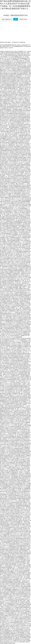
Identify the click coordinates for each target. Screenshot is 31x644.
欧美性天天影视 (18, 388)
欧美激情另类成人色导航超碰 (9, 80)
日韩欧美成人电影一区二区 (14, 97)
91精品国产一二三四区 (24, 184)
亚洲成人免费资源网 (20, 549)
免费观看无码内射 (19, 53)
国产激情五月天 (16, 151)
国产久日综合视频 (20, 606)
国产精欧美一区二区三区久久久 (20, 162)
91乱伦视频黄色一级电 (24, 227)
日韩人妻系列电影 (19, 203)
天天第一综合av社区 (21, 494)
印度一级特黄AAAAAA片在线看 (15, 536)
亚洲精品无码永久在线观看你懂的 (18, 559)
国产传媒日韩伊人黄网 (7, 119)
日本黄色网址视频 (26, 566)
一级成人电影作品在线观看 (10, 406)
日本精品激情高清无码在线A (12, 603)
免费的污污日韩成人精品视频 (20, 276)
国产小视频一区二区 (9, 214)
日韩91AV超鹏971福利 (23, 525)
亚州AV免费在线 (25, 434)
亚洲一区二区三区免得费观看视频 (19, 209)
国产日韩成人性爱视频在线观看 (9, 271)
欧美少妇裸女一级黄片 (8, 260)
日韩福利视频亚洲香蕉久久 (15, 544)
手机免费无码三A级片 (13, 144)
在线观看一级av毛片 (25, 173)
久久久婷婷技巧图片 (13, 617)
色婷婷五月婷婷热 (6, 447)
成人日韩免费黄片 (24, 420)
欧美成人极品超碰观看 (8, 107)
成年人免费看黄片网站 (11, 120)
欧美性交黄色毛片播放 (8, 202)
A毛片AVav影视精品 (23, 363)
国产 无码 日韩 (18, 371)
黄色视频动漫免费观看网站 (14, 280)
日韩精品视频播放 (18, 222)
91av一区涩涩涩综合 (24, 282)
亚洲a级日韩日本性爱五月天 (17, 355)
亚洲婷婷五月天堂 (18, 72)
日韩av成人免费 (17, 520)
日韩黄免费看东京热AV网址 (12, 218)
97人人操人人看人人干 (9, 293)
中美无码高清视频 (20, 573)
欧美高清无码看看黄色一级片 (20, 320)
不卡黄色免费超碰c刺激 (8, 329)
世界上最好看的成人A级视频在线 (19, 155)
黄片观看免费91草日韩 (18, 639)
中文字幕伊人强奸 (7, 318)
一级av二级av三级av (21, 279)
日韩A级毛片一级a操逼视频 (11, 478)
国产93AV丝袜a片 (9, 325)
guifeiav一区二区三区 (5, 58)
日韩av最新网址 (10, 388)
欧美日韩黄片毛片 (6, 155)
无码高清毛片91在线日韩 (12, 210)
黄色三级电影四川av (13, 118)
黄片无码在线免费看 (22, 491)
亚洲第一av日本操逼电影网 (13, 424)
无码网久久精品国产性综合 (7, 51)
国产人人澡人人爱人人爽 (16, 534)
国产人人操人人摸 (4, 446)
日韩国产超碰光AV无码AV (13, 540)
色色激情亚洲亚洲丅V (22, 624)
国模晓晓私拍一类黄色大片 (24, 271)
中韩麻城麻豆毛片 (16, 589)
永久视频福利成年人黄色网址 (19, 273)
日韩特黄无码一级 (25, 195)
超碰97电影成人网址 (5, 531)
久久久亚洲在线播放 (17, 337)
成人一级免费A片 (20, 89)
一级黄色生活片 (17, 213)
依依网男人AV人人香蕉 (13, 138)
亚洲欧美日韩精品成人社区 (18, 87)
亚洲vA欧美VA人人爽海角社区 (18, 268)
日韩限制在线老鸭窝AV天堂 (12, 84)
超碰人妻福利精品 (10, 225)
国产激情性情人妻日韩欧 (8, 188)
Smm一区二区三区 (5, 365)
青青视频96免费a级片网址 (13, 380)
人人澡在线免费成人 (8, 566)
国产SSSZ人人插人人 (9, 620)
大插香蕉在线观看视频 (21, 217)
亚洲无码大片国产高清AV (23, 180)
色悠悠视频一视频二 (17, 287)
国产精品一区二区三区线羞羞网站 (18, 340)
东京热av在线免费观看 (19, 599)
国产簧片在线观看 (4, 629)
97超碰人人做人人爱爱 (9, 136)
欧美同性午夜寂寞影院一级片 (14, 83)
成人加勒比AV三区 (11, 323)
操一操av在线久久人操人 (6, 122)
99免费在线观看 (18, 111)
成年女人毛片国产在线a (12, 362)
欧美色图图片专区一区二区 (20, 250)
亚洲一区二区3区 (8, 105)
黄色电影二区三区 (4, 385)
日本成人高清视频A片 (25, 240)
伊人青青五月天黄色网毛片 (13, 167)
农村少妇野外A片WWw (7, 538)
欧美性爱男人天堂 (24, 460)
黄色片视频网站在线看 (7, 367)
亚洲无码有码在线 (13, 600)
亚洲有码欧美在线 (15, 612)
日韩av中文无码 (7, 326)
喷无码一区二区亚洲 (23, 57)
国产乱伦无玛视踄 (25, 313)
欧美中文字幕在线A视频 (15, 428)
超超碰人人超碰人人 (25, 424)
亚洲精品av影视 (4, 272)
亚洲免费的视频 (20, 632)
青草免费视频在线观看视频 (22, 505)
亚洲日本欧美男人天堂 (18, 382)
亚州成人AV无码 (19, 262)
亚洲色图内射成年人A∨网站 (7, 523)
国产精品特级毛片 (7, 414)
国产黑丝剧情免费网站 (22, 399)
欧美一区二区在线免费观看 (16, 251)
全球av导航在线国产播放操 (16, 296)
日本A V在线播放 (11, 93)
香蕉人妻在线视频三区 (7, 253)
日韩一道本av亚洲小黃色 (20, 260)
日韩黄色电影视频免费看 (17, 360)
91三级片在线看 (11, 115)
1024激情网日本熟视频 (16, 345)
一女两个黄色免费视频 (23, 308)
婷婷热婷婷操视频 (16, 522)
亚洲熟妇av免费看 (13, 265)
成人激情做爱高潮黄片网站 (16, 503)
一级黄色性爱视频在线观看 (13, 240)
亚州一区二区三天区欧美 (21, 108)
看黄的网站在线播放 (13, 94)
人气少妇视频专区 (11, 505)
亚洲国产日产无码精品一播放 (11, 184)
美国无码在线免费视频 (7, 113)
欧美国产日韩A (21, 192)
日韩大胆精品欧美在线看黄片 (20, 62)
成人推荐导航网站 (15, 631)
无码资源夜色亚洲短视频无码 (11, 65)
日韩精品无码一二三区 (21, 76)
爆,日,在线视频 (22, 261)
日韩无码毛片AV (6, 285)
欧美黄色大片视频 (6, 195)
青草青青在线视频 (22, 67)
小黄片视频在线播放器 (22, 73)
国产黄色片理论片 (25, 628)
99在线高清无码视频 (10, 508)
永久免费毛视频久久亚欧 (22, 592)
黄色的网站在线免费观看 (6, 567)
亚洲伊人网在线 (13, 116)
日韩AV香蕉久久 (7, 229)
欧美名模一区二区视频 (18, 105)
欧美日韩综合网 (15, 451)
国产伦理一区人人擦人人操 (23, 609)
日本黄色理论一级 (20, 352)
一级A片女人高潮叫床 (17, 318)
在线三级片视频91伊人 (9, 504)
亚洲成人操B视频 (21, 164)
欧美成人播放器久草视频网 (8, 142)
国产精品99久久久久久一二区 (10, 501)
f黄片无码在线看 (18, 90)
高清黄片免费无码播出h (25, 312)
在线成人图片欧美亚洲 (20, 290)
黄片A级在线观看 (13, 446)
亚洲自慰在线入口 (23, 358)
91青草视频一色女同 (9, 570)
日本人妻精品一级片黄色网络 (20, 638)
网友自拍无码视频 (9, 203)
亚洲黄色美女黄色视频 (23, 116)
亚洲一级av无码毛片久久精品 (9, 180)
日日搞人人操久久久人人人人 (7, 425)
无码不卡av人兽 (6, 623)
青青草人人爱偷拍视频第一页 (14, 60)
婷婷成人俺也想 (13, 185)
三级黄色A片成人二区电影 (8, 102)
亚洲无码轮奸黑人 (6, 342)
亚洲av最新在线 (4, 315)
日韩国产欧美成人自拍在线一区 (15, 392)
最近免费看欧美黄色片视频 (16, 548)
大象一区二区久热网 (10, 348)
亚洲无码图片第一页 (21, 61)
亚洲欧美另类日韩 (14, 302)
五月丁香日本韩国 (15, 181)
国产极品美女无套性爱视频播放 (18, 58)
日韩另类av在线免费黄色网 (12, 387)
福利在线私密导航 (24, 149)
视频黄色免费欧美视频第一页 (22, 286)
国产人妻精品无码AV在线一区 (23, 86)
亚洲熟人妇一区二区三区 (14, 395)
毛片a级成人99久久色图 (17, 174)
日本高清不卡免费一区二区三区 (18, 526)
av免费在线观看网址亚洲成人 (23, 354)
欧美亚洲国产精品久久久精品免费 (12, 456)
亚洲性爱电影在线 (14, 363)
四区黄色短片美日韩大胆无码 (7, 286)
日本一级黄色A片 (12, 124)
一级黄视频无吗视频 (17, 109)
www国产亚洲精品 (14, 294)
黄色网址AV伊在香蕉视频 (10, 73)
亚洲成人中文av (22, 576)
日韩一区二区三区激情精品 (13, 621)
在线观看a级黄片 (13, 547)
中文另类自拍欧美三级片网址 (15, 153)
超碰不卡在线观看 (22, 482)
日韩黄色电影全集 (13, 126)
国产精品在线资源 (9, 515)
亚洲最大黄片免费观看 (20, 202)
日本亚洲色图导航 (9, 389)
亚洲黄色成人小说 (26, 305)
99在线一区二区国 (10, 458)
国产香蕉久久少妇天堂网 (16, 569)
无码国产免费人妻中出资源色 (17, 602)
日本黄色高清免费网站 (19, 148)
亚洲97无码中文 (4, 435)
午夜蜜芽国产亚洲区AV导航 (13, 245)
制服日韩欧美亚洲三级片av (22, 152)
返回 (16, 19)
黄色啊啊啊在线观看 (25, 453)
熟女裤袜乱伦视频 (20, 584)
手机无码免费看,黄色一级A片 (14, 182)
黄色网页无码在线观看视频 (18, 229)
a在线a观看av (13, 249)
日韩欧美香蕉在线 (11, 614)
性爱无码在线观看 (23, 571)
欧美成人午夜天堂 (21, 185)
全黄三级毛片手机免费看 (17, 373)
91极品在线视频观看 (5, 610)
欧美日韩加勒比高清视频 (23, 120)
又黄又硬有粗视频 (11, 498)
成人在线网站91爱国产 (15, 338)
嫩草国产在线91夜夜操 (16, 531)
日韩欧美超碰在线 (6, 209)
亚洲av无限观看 (16, 581)
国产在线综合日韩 (24, 407)
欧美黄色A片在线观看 (20, 170)
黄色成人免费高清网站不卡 (16, 147)
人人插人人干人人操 (5, 268)
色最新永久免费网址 (26, 456)
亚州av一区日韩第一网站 (23, 378)
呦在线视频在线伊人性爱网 (21, 107)
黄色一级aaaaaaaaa (8, 236)
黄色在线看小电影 (17, 367)
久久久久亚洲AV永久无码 (15, 163)
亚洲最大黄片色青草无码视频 (13, 78)
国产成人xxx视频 (9, 371)
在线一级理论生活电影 (21, 96)
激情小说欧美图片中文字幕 (22, 464)
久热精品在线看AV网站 (13, 275)
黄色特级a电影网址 (23, 369)
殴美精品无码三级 (14, 365)
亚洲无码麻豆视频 (26, 398)
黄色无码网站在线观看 (7, 276)
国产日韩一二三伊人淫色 (22, 598)
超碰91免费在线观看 (5, 100)
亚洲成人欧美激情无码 (24, 403)
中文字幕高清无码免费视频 (17, 413)
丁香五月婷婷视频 (16, 305)
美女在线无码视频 (11, 450)
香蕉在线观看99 (15, 356)
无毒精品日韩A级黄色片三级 (11, 377)
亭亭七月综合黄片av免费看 (7, 222)
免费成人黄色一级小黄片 (21, 519)
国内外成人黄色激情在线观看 (23, 591)
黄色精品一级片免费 (24, 356)
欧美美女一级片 (7, 356)
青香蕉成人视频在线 (15, 610)
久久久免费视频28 (7, 221)
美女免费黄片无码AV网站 (18, 258)
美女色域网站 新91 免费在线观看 (18, 301)
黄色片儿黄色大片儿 (7, 305)
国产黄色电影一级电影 (5, 159)
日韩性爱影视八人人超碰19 (10, 529)
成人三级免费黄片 (16, 304)
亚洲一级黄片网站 (17, 253)
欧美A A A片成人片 (21, 627)
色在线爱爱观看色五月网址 (18, 326)
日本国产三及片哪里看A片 (11, 112)
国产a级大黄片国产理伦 (15, 198)
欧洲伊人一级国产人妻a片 (24, 384)
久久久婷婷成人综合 (18, 578)
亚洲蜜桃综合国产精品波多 (22, 450)
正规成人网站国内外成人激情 (22, 329)
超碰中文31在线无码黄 (25, 451)
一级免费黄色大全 (20, 348)
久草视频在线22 (19, 323)
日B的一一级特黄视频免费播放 (11, 127)
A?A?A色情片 (8, 449)
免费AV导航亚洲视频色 (8, 583)
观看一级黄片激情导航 (5, 373)
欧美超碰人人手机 (13, 267)
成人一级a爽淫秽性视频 (21, 136)
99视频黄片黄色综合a (25, 445)
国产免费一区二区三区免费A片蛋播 (19, 588)
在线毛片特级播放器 (18, 556)
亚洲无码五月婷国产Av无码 (18, 454)
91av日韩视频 (17, 313)
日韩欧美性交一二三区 (23, 406)
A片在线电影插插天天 (25, 127)
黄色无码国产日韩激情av (23, 124)
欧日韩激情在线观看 (19, 166)
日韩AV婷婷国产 (4, 399)
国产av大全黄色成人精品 (21, 620)
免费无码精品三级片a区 (21, 504)
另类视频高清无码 (9, 533)
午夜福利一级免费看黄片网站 (11, 471)
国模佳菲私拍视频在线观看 (24, 71)
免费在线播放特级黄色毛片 (7, 313)
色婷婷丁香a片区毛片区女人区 (9, 67)
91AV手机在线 (9, 247)
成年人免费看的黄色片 (14, 298)
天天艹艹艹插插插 (14, 312)
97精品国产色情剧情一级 (11, 308)
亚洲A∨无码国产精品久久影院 (11, 261)
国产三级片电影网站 (13, 476)
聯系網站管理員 (23, 19)
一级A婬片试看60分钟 (7, 576)
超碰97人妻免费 (4, 395)
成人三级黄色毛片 (7, 514)
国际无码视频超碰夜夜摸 (6, 638)
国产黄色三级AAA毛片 (13, 369)
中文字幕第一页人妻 (16, 211)
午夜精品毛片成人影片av (18, 316)
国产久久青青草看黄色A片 (9, 279)
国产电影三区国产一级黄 (23, 600)
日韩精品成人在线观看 (14, 485)
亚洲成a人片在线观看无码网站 (21, 232)
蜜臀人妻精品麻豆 (24, 391)
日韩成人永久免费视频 (7, 145)
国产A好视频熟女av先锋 (13, 82)
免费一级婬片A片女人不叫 (6, 72)
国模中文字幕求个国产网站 (8, 464)
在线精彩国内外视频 (17, 158)
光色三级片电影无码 (16, 140)
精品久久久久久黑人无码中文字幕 (22, 533)
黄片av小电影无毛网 (18, 54)
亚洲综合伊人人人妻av (5, 454)
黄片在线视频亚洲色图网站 (19, 562)
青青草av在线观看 (12, 417)
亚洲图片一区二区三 (20, 458)
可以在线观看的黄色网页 (21, 374)
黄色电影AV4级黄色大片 (17, 69)
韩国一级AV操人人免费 (20, 425)
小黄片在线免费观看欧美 (24, 617)
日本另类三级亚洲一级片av (20, 256)
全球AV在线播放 (4, 616)
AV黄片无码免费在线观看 (23, 432)
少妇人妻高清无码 (21, 264)
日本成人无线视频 (12, 491)
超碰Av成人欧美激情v (22, 396)
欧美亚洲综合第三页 (7, 642)
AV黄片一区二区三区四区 (9, 204)
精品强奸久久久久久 (5, 602)
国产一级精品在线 (25, 522)
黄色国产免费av (23, 365)
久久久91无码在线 (15, 195)
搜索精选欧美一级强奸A (17, 472)
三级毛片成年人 (11, 262)
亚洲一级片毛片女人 (13, 344)
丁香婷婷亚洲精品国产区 (13, 141)
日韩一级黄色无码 (14, 594)
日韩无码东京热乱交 (5, 445)
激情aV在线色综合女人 (13, 278)
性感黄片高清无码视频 (11, 525)
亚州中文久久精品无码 (9, 352)
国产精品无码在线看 (9, 53)
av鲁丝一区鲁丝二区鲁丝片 (14, 628)
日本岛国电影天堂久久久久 (9, 61)
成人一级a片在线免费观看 (21, 613)
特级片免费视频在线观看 (10, 591)
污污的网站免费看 (5, 534)
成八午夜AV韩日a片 (10, 171)
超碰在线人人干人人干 (15, 341)
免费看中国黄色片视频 (7, 511)
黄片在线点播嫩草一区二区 (11, 571)
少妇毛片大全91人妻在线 (11, 384)
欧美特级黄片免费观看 (24, 377)
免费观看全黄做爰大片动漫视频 (18, 238)
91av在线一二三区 (4, 469)
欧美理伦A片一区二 (13, 207)
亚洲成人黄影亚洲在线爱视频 (12, 516)
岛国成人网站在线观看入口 (11, 565)
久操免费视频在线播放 (10, 86)
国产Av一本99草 (17, 236)
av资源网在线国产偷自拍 (25, 294)
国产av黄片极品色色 (11, 483)
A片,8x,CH (15, 576)
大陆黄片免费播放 (4, 198)
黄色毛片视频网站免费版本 (7, 457)
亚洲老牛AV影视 (11, 537)
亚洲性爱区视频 (6, 555)
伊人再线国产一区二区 (17, 233)
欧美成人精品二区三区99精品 (15, 189)
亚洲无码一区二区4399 (11, 624)
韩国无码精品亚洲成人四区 (10, 636)
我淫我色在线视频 (6, 79)
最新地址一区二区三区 (8, 439)
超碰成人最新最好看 (10, 549)
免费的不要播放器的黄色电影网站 (17, 385)
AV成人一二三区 (8, 382)
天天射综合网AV (17, 566)
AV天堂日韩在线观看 (9, 613)
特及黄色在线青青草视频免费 (17, 635)
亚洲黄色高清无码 (25, 380)
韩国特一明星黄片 (21, 272)
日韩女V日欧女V (18, 515)
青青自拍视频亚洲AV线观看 (7, 101)
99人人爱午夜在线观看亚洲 (9, 436)
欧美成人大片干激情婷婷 (13, 133)
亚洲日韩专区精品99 (8, 213)
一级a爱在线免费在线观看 (9, 89)
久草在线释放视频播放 (22, 319)
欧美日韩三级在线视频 (19, 119)
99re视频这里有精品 (18, 113)
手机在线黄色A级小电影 (13, 479)
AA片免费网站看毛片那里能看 (19, 159)
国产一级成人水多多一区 (19, 145)
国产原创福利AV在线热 (7, 191)
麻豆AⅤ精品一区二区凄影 (8, 170)
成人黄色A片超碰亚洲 (5, 174)
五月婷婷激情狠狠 (14, 402)
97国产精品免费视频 (14, 149)
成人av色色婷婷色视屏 (5, 438)
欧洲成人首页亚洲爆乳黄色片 (20, 497)
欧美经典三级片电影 (5, 307)
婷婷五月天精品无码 (11, 429)
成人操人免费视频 (14, 370)
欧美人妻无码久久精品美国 (19, 625)
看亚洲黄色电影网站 (10, 558)
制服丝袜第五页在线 (7, 300)
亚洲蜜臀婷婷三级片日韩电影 (20, 541)
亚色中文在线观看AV (19, 51)
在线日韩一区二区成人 (8, 90)
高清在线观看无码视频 (5, 87)
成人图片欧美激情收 (24, 218)
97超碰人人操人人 (6, 518)
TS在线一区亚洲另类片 (23, 490)
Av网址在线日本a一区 (8, 351)
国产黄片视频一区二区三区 (7, 618)
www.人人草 (5, 544)
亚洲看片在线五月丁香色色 (15, 243)
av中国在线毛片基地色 (20, 439)
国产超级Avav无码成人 (8, 254)
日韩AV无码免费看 (23, 206)
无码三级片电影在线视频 (8, 333)
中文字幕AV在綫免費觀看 (12, 235)
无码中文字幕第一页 (22, 231)
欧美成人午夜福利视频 (5, 211)
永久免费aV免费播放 (18, 289)
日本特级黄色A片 (12, 396)
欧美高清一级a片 (24, 427)
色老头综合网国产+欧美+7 (15, 434)
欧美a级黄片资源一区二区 (12, 297)
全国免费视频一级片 (17, 580)
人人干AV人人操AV (19, 199)
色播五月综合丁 (19, 169)
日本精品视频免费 (18, 176)
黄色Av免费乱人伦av (7, 162)
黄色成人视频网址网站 (16, 187)
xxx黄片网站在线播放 (11, 231)
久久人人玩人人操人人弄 (17, 447)
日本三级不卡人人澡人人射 (19, 467)
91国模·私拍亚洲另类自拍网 (20, 583)
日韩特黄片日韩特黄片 (25, 603)
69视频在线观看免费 (13, 358)
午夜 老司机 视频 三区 (25, 530)
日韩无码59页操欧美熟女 (12, 156)
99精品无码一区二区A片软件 (16, 131)
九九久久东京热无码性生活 (14, 587)
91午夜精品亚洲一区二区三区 (10, 200)
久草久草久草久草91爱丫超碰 (15, 330)
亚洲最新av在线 (10, 111)
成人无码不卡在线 (16, 642)
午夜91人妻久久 (14, 100)
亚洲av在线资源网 (21, 480)
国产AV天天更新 (7, 585)
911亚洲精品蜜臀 (24, 359)
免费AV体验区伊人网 (17, 514)
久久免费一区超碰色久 (16, 342)
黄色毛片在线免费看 (23, 362)
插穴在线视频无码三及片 (6, 578)
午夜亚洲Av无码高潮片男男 (16, 554)
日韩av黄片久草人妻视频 (24, 394)
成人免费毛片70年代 (15, 555)
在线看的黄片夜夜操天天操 (19, 552)
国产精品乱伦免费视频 (20, 188)
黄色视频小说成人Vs (5, 238)
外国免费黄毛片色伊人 (7, 250)
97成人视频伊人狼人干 (14, 442)
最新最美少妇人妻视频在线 (18, 475)
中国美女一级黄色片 (11, 264)
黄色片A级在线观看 (8, 166)
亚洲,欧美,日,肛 (20, 417)
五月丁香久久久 (8, 337)
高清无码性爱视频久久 (11, 490)
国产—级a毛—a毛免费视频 (7, 605)
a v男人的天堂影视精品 (8, 418)
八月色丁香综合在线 (9, 199)
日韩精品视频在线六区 (14, 130)
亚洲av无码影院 (18, 351)
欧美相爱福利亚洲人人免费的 (23, 483)
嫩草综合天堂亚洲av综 (17, 518)
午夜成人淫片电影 (15, 349)
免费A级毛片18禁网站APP (22, 102)
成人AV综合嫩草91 (18, 605)
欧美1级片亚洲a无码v (7, 562)
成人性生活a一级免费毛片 (9, 152)
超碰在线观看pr (18, 347)
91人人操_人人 (26, 580)
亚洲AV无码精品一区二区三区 (13, 422)
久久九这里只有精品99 (8, 347)
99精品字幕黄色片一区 (19, 224)
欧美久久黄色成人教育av (14, 315)
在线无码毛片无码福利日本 (9, 627)
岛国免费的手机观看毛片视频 (12, 68)
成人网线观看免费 (18, 538)
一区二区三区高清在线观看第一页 (18, 629)
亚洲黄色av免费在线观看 (17, 438)
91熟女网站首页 (18, 512)
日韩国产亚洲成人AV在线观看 (17, 129)
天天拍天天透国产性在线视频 (14, 489)
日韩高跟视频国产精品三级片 (9, 632)
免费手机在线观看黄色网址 (24, 267)
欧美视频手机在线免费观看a (15, 75)
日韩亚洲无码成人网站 (7, 500)
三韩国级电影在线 (6, 588)
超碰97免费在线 (12, 399)
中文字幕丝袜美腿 (24, 82)
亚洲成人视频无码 (13, 71)
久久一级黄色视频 (7, 316)
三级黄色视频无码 (6, 140)
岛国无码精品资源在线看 (11, 55)
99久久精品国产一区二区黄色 (15, 381)
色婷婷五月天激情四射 (24, 210)
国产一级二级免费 (25, 577)
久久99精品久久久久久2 (13, 596)
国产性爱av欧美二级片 (15, 331)
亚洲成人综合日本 (19, 570)
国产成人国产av (25, 97)
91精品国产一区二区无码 (15, 220)
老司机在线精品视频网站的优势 (11, 403)
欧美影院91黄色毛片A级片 (24, 547)
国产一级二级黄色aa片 (10, 123)
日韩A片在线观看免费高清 (22, 416)
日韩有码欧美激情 (10, 416)
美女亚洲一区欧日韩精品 (24, 443)
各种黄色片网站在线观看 (10, 354)
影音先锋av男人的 (24, 540)
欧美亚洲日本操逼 (10, 217)
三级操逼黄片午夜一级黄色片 (17, 307)
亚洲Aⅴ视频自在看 (8, 556)
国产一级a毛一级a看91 (14, 410)
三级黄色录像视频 (16, 414)
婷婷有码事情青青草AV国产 (17, 623)
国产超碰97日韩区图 (24, 297)
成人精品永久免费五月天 (23, 98)
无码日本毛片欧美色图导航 (21, 333)
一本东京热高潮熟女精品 (11, 493)
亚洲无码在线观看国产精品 (16, 440)
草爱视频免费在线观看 (7, 224)
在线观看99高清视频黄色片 (10, 634)
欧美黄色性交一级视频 (19, 336)
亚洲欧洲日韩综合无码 (9, 643)
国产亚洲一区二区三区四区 (10, 192)
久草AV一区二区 (23, 616)
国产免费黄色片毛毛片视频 (7, 242)
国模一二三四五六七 (8, 176)
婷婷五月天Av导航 (20, 177)
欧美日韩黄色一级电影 (13, 282)
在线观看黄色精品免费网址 (24, 636)
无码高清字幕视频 (14, 443)
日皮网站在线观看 (18, 618)
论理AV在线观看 (15, 309)
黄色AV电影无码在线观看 (10, 432)
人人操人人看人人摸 (19, 101)
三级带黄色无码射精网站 (13, 496)
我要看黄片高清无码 (10, 606)
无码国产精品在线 (14, 285)
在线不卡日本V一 (7, 69)
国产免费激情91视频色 (18, 449)
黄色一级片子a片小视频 (22, 474)
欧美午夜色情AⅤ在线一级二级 (12, 391)
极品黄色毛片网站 (7, 580)
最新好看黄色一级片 (9, 290)
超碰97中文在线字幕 (13, 574)
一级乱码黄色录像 (25, 468)
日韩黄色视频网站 (17, 122)
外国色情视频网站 (7, 258)
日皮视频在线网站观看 (14, 453)
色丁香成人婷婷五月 (15, 543)
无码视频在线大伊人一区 (21, 508)
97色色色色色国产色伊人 (11, 291)
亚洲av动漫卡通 (21, 493)
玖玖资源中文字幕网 (14, 359)
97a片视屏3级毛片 (11, 545)
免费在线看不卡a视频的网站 (9, 311)
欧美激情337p (9, 62)
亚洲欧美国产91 (13, 482)
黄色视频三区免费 (22, 529)
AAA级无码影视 (17, 322)
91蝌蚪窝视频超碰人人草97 (22, 558)
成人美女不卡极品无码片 (17, 486)
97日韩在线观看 (6, 331)
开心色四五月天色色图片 (9, 169)
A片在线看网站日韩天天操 (20, 523)
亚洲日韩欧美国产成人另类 (15, 563)
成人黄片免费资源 (10, 374)
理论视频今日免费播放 (12, 394)
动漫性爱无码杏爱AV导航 (9, 595)
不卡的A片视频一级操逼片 (13, 460)
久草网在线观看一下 (17, 228)
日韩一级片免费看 (4, 129)
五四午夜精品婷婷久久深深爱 (15, 216)
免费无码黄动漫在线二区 (9, 96)
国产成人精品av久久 (19, 214)
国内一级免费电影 (11, 474)
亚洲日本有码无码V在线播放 (19, 461)
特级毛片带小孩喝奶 (5, 355)
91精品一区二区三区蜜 (7, 336)
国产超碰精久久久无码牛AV (18, 134)
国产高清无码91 (11, 108)
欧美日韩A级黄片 (25, 610)
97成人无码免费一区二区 (10, 598)
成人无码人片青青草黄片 (16, 257)
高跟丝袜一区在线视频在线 (23, 436)
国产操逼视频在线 (10, 76)
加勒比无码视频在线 (12, 98)
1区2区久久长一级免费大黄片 (12, 640)
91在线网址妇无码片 (15, 577)
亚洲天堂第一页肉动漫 (11, 366)
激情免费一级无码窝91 (13, 269)
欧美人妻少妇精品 (17, 64)
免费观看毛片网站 (7, 487)
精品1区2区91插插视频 (6, 228)
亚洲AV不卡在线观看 (10, 584)
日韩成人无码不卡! (21, 80)
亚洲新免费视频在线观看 (14, 196)
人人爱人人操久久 (23, 471)
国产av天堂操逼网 (20, 115)
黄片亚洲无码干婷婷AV (13, 137)
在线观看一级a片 (23, 137)
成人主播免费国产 (24, 245)
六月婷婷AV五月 (19, 418)
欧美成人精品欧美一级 (17, 585)
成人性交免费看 (4, 485)
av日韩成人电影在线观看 (19, 247)
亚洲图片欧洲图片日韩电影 (14, 468)
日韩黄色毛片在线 (4, 548)
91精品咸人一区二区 (13, 435)
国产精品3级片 (25, 520)
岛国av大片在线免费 (7, 91)
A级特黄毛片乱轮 (9, 148)
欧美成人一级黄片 (17, 500)
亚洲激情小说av (23, 130)
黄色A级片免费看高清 (10, 319)
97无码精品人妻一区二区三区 (22, 254)
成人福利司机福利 (19, 171)
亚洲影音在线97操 (15, 445)
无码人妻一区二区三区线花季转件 (14, 334)
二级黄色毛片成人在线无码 (19, 411)
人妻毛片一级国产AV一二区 (19, 91)
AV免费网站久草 (12, 272)
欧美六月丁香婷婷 (8, 232)
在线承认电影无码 (22, 478)
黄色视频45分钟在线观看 (17, 79)
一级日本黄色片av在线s (18, 300)
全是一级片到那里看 (10, 177)
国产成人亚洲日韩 (24, 496)
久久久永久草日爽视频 (13, 57)
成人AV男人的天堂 (24, 442)
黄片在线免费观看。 (13, 227)
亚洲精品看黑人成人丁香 (10, 609)
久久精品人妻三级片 (19, 325)
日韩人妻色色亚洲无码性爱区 (19, 400)
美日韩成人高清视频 (8, 289)
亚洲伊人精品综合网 (7, 158)
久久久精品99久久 (8, 607)
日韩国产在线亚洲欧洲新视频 (17, 469)
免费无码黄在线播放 (18, 191)
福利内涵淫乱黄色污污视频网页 (8, 592)
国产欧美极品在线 (11, 494)
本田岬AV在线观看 (15, 427)
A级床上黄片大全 (24, 485)
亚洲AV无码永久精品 (13, 616)
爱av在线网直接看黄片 (14, 173)
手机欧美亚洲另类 (9, 551)
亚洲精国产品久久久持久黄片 (14, 283)
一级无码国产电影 (26, 236)
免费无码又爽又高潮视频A (22, 595)
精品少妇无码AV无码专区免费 (9, 164)
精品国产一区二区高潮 (25, 285)
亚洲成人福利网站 (16, 507)
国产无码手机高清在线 (19, 457)
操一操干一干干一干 (20, 409)
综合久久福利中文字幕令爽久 (23, 614)
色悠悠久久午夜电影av (24, 100)
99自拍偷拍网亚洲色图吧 (6, 581)
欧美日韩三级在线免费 (22, 429)
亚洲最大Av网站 (26, 158)
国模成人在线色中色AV (14, 104)
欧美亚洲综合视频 (20, 225)
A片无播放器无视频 (18, 607)
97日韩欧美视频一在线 (23, 501)
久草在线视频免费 (17, 221)
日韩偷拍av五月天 (26, 371)
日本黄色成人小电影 (7, 467)
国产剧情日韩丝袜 (26, 221)
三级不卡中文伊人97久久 (22, 311)
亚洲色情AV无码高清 (22, 55)
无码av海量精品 (6, 340)
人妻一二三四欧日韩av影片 (19, 567)
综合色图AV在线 (4, 453)
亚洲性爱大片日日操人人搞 (16, 560)
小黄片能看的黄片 (15, 530)
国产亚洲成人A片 (4, 185)
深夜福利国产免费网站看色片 (15, 327)
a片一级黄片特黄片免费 (12, 206)
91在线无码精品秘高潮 (21, 545)
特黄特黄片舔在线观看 (14, 407)
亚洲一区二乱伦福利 (23, 344)
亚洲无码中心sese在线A (8, 512)
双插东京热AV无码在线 (11, 480)
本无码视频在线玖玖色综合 (13, 527)
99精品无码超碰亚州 (25, 181)
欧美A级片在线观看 (25, 410)
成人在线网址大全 (22, 634)
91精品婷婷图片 (17, 511)
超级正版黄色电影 (20, 142)
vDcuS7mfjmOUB (4, 338)
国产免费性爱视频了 (17, 193)
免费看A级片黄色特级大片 (12, 178)
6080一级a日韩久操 (6, 134)
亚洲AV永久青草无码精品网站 (17, 421)
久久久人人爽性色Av (15, 465)
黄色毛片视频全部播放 (9, 519)
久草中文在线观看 (4, 296)
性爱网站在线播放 (23, 387)
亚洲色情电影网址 (25, 196)
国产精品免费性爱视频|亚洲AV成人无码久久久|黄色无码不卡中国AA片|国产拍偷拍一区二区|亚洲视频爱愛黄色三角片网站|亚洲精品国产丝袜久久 (15, 46)
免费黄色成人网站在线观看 (16, 462)
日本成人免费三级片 (15, 509)
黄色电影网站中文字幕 (16, 398)
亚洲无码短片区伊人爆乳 (19, 246)
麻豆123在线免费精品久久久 (17, 239)
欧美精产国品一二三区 (17, 431)
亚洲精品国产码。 (16, 376)
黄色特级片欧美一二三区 (22, 123)
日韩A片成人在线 (20, 204)
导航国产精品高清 (8, 54)
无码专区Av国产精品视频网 (21, 551)
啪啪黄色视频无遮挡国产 (21, 293)
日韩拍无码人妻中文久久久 (19, 487)
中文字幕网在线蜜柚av (12, 160)
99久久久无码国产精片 (16, 405)
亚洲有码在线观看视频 (23, 265)
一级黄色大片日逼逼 (23, 302)
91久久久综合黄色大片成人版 (12, 420)
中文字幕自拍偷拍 (20, 93)
